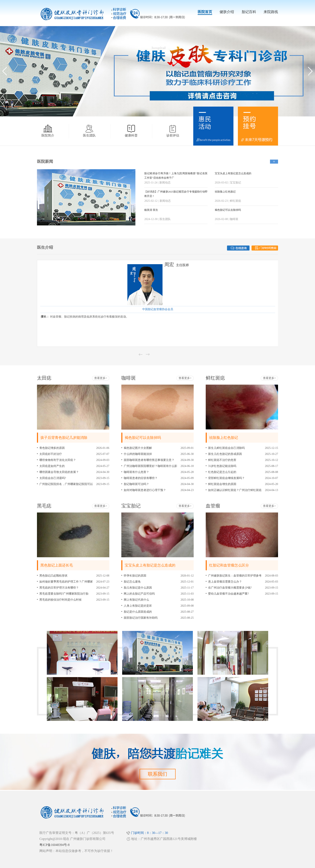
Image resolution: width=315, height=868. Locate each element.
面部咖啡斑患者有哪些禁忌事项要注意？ (149, 460)
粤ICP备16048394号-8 (54, 845)
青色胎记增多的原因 (52, 448)
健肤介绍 (227, 12)
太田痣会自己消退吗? (53, 478)
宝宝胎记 (131, 506)
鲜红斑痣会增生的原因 (222, 484)
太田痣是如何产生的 (52, 466)
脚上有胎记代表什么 (136, 600)
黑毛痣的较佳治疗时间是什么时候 (60, 600)
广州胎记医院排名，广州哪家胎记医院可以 (66, 484)
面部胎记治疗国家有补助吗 (141, 618)
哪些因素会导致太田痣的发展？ (59, 472)
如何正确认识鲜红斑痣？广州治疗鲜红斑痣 (235, 490)
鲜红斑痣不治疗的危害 (222, 460)
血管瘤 (213, 506)
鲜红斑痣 (215, 378)
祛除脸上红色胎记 (225, 192)
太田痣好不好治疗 (51, 454)
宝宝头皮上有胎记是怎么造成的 (233, 173)
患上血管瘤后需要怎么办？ (225, 582)
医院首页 (205, 12)
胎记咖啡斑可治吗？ (136, 484)
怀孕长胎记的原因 (135, 576)
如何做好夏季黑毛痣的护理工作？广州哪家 (66, 582)
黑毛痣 (44, 506)
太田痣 (44, 378)
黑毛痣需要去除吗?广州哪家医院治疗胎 (64, 594)
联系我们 (157, 774)
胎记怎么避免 (132, 582)
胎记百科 (249, 12)
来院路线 (271, 12)
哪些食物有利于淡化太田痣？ (58, 460)
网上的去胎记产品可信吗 (139, 594)
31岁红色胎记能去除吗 (222, 466)
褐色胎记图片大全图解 (138, 448)
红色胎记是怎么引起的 (222, 472)
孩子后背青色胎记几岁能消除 (64, 438)
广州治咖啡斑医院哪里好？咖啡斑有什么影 (150, 466)
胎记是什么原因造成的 (138, 612)
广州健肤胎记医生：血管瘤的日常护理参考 (235, 576)
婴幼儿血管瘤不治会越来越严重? (228, 594)
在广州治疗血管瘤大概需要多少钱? (230, 588)
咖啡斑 (129, 378)
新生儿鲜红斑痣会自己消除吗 (226, 448)
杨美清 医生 (151, 210)
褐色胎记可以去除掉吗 (228, 210)
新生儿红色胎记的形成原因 (225, 454)
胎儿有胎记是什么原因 (138, 588)
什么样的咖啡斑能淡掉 (138, 454)
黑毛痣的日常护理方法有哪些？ (59, 588)
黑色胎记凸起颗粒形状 (53, 576)
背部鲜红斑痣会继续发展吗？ (226, 478)
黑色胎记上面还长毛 (57, 565)
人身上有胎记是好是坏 (138, 606)
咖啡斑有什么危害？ (136, 472)
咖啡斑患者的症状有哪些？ (141, 478)
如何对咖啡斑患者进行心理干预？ (145, 490)
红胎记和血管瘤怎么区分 (229, 565)
